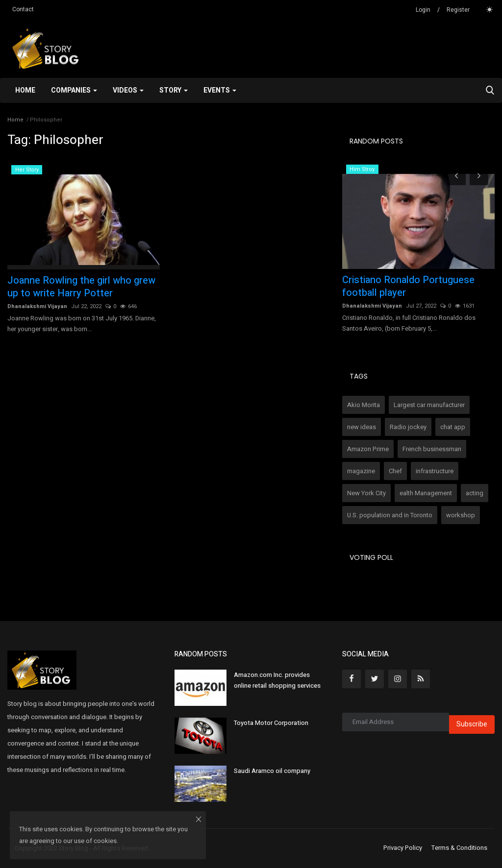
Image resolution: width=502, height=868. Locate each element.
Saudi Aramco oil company (272, 771)
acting (475, 493)
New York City (366, 493)
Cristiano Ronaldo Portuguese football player (408, 287)
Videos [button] (128, 90)
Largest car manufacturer (429, 405)
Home (25, 90)
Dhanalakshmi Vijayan (37, 306)
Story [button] (174, 90)
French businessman (432, 449)
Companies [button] (74, 90)
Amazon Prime (368, 449)
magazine (361, 471)
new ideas (362, 427)
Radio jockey (408, 427)
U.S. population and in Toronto (390, 515)
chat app (453, 427)
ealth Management (426, 493)
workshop (461, 515)
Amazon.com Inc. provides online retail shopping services (277, 680)
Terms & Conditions (459, 848)
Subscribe (472, 724)
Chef (395, 471)
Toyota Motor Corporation (271, 723)
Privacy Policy (403, 848)
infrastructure (435, 471)
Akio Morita (364, 405)
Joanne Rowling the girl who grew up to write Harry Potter (81, 287)
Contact (23, 9)
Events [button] (220, 90)
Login (423, 10)
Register (458, 10)
